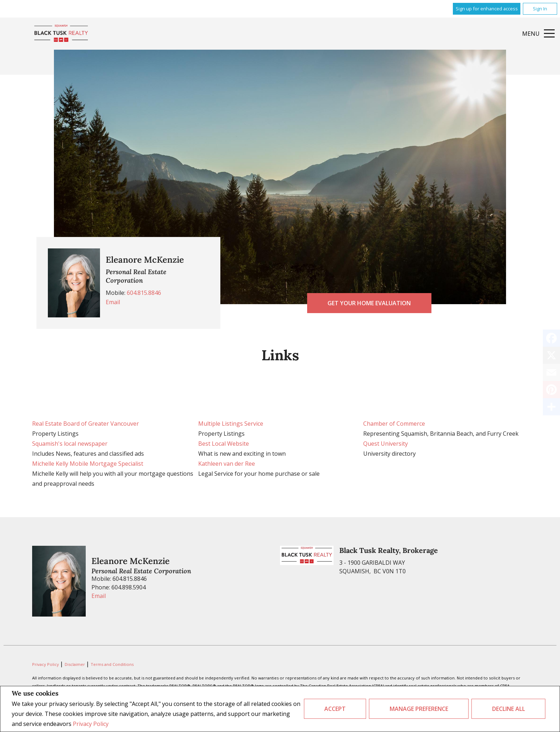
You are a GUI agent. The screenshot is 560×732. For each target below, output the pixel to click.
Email (113, 302)
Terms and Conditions (112, 664)
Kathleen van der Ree (227, 464)
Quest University (386, 444)
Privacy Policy (91, 724)
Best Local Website (224, 444)
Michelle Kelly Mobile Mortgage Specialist (88, 464)
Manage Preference (419, 709)
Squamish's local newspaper (70, 444)
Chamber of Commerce (394, 424)
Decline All (509, 709)
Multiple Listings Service (231, 424)
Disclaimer (75, 664)
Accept (335, 709)
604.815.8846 (144, 293)
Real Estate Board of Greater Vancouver (86, 424)
